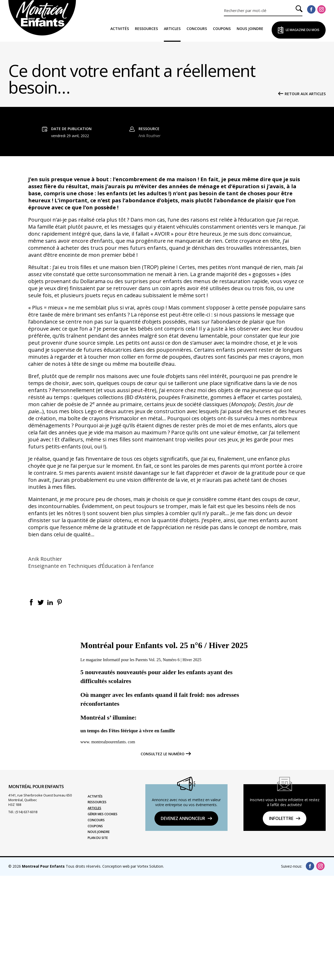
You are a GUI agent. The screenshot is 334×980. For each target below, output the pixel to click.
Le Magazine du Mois (303, 30)
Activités (120, 29)
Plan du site (98, 942)
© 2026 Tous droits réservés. (55, 970)
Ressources (146, 29)
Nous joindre (250, 29)
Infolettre (281, 923)
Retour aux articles (305, 94)
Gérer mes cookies (103, 918)
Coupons (222, 29)
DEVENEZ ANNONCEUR (183, 923)
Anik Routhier (150, 240)
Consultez (163, 858)
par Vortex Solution (147, 970)
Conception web (116, 970)
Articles (172, 29)
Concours (197, 29)
